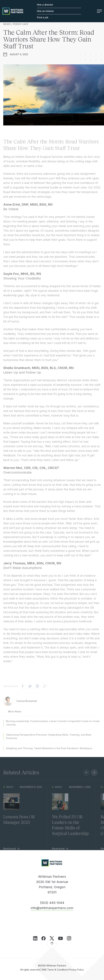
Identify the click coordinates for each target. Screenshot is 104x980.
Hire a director (45, 5)
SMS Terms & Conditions (55, 970)
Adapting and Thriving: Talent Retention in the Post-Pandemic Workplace (49, 751)
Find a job (43, 17)
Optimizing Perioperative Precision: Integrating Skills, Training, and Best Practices (49, 739)
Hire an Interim (45, 11)
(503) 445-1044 (52, 903)
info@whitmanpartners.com (52, 908)
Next (94, 775)
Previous (86, 775)
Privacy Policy (76, 970)
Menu (99, 11)
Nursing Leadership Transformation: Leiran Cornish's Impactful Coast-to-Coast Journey (53, 726)
